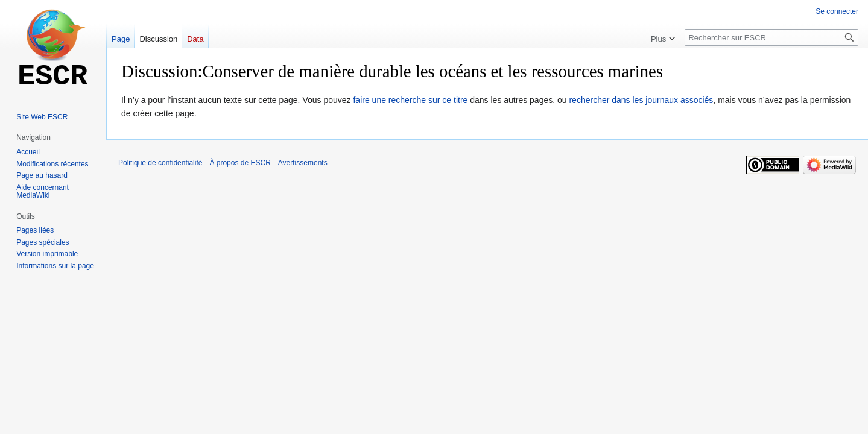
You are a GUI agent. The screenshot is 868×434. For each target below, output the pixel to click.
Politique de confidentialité (160, 163)
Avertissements (303, 163)
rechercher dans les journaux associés (641, 100)
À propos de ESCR (240, 163)
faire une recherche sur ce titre (410, 100)
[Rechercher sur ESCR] (771, 37)
